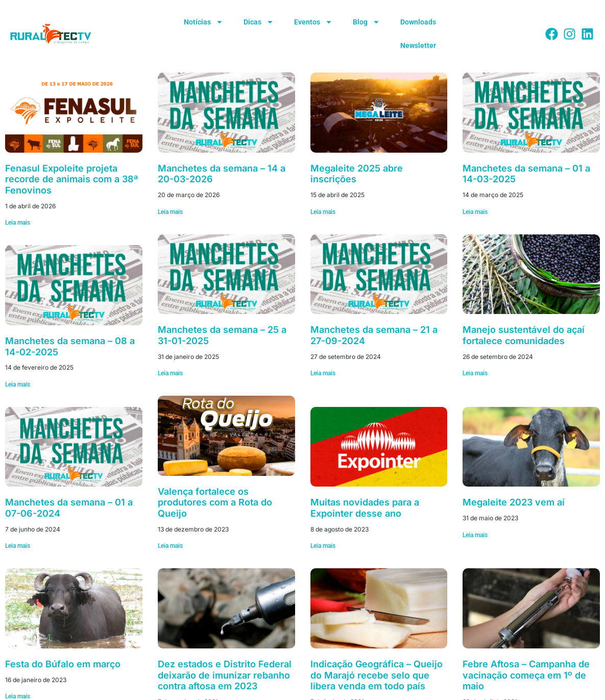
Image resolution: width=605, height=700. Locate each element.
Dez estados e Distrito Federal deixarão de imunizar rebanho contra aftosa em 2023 (225, 675)
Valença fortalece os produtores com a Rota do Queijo (215, 502)
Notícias (203, 22)
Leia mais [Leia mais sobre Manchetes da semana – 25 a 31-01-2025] (170, 373)
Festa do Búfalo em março (63, 664)
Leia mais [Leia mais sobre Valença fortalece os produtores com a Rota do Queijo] (170, 546)
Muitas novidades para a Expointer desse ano (365, 508)
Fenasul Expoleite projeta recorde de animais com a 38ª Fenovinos (71, 179)
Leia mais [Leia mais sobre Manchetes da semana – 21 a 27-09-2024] (323, 373)
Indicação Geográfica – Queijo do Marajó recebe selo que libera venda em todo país (377, 675)
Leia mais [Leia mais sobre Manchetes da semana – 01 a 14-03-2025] (475, 212)
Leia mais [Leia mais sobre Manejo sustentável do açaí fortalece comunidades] (475, 373)
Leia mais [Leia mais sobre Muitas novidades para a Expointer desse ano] (323, 546)
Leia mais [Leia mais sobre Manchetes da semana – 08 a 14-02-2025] (18, 384)
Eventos (313, 22)
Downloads (418, 22)
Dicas (259, 22)
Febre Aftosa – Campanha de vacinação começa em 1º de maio (526, 675)
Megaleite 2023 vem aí (514, 502)
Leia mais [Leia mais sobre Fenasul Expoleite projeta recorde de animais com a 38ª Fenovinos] (18, 223)
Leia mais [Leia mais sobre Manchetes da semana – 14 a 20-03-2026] (170, 212)
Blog (366, 22)
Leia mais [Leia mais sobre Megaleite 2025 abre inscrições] (323, 212)
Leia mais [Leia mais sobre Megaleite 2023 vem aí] (475, 535)
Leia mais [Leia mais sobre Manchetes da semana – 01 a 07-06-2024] (18, 546)
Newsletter (418, 45)
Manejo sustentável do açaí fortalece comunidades (524, 335)
